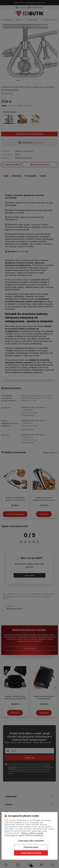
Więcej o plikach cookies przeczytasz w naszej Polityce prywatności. (24, 834)
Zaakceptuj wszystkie (31, 853)
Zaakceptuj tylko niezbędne (31, 841)
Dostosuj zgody (31, 847)
